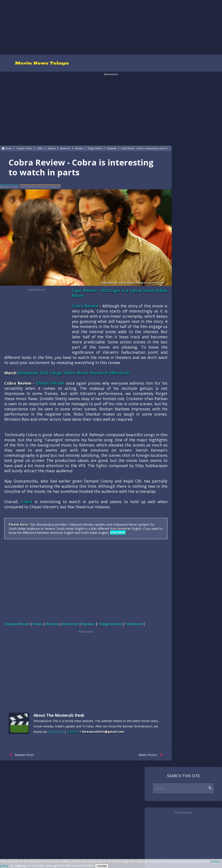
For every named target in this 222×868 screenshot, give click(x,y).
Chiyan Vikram (50, 383)
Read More (56, 732)
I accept (102, 866)
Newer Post (21, 755)
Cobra (27, 502)
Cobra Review (85, 306)
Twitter (73, 732)
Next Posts (151, 755)
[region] (111, 27)
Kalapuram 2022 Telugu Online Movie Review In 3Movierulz (74, 373)
